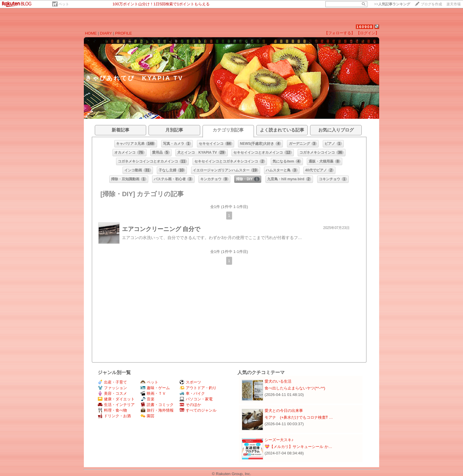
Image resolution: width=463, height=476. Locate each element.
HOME (91, 33)
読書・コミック (157, 405)
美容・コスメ (112, 393)
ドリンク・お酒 (114, 416)
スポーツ (190, 382)
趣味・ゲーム (155, 388)
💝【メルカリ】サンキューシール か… (298, 447)
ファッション (112, 388)
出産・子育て (112, 382)
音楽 (147, 399)
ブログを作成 (431, 4)
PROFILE (124, 33)
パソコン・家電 (196, 399)
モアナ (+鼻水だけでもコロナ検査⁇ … (299, 417)
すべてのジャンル (198, 410)
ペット (64, 4)
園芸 (147, 416)
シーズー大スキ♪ (279, 440)
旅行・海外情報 (157, 410)
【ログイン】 (368, 33)
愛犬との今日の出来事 (284, 411)
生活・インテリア (116, 405)
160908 (365, 27)
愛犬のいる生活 (278, 381)
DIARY (106, 33)
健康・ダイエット (116, 399)
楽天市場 (454, 4)
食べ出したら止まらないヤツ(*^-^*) (295, 388)
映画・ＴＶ (153, 393)
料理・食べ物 (112, 410)
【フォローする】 (340, 33)
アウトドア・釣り (198, 388)
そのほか (190, 405)
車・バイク (192, 393)
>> (392, 4)
